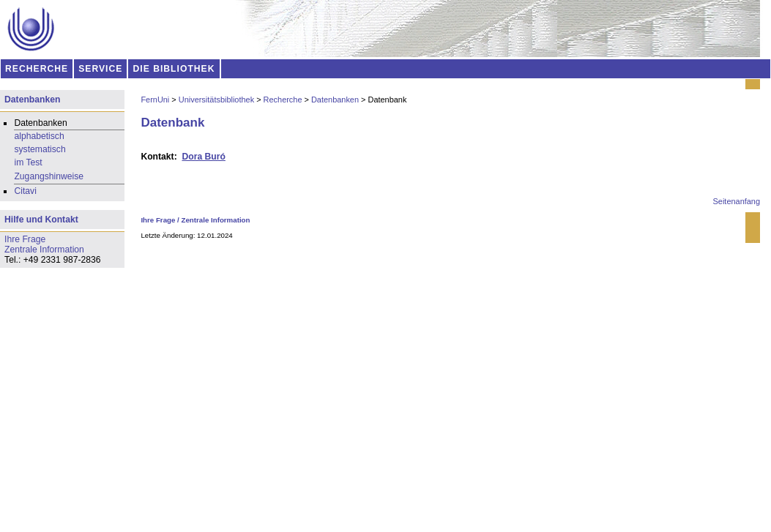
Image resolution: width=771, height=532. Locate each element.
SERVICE (100, 69)
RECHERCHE (37, 69)
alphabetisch (39, 136)
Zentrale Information (216, 220)
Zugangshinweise (49, 176)
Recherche (283, 100)
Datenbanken (335, 100)
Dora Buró (203, 157)
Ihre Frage (158, 220)
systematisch (40, 149)
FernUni (155, 100)
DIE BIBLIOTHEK (174, 69)
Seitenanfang (737, 201)
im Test (28, 162)
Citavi (25, 191)
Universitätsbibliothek (216, 100)
